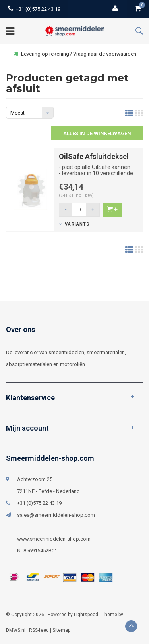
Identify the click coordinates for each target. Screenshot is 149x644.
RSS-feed (39, 630)
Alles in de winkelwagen (97, 133)
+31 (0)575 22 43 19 (34, 9)
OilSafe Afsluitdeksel (94, 156)
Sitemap (61, 630)
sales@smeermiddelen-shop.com (56, 515)
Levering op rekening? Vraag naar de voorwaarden (75, 54)
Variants (77, 224)
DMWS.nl (16, 630)
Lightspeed (86, 615)
